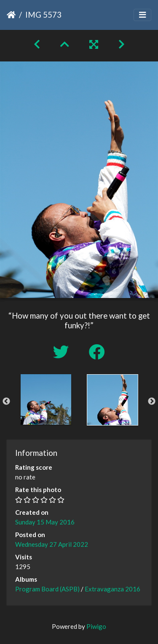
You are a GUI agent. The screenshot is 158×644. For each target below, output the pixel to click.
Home (11, 15)
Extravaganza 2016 (112, 589)
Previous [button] (6, 402)
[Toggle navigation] (142, 15)
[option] (46, 399)
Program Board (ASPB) (47, 589)
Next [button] (152, 402)
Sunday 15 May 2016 (45, 522)
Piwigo (96, 626)
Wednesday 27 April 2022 (52, 544)
